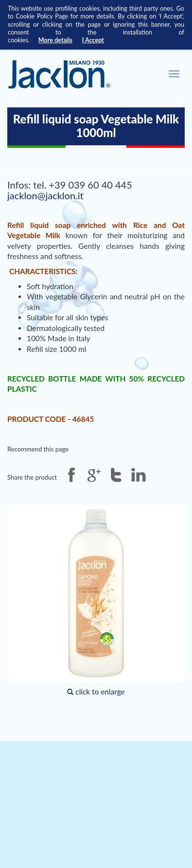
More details (55, 40)
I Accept (93, 40)
